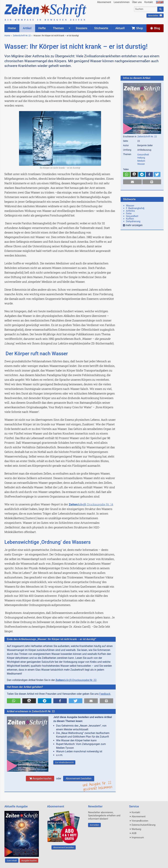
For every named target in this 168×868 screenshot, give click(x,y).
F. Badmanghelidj (135, 208)
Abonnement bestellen (79, 778)
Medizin (141, 161)
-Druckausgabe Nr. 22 (76, 680)
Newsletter (155, 16)
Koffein (130, 219)
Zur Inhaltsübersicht (64, 762)
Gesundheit (143, 155)
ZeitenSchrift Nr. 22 (22, 36)
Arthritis (130, 211)
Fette (129, 213)
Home (7, 36)
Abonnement (104, 2)
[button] (14, 701)
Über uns (137, 2)
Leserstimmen (122, 2)
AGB (134, 833)
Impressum (138, 837)
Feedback (105, 694)
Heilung (141, 158)
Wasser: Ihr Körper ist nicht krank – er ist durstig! (56, 36)
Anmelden (94, 825)
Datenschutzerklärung (143, 825)
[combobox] (146, 9)
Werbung (136, 829)
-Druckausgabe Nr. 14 (91, 504)
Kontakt (149, 2)
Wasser (141, 164)
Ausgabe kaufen (40, 778)
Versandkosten (140, 821)
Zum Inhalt (12, 861)
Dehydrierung (133, 221)
